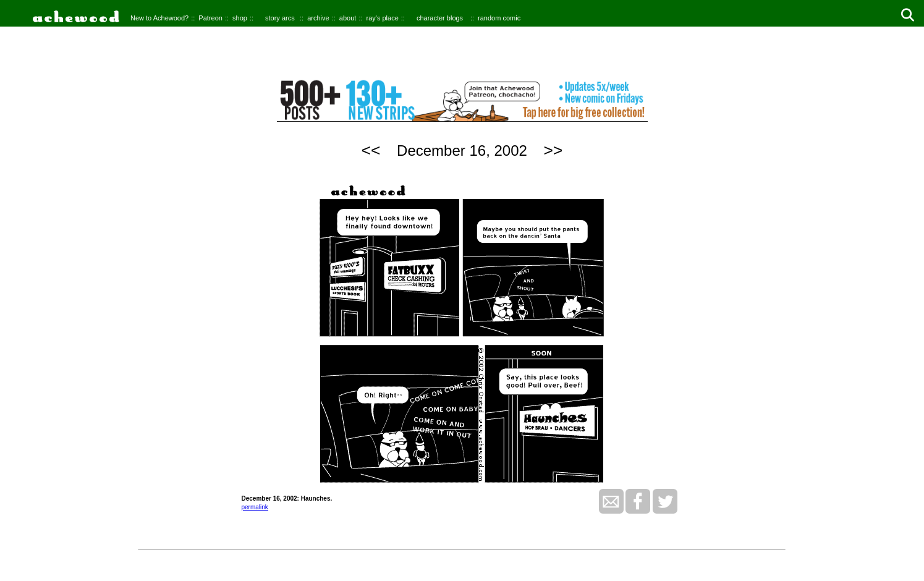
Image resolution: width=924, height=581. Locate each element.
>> (553, 150)
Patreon (210, 18)
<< (371, 150)
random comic (499, 18)
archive (318, 18)
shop (240, 18)
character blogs (440, 18)
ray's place (383, 18)
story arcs (280, 18)
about (348, 18)
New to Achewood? (159, 18)
